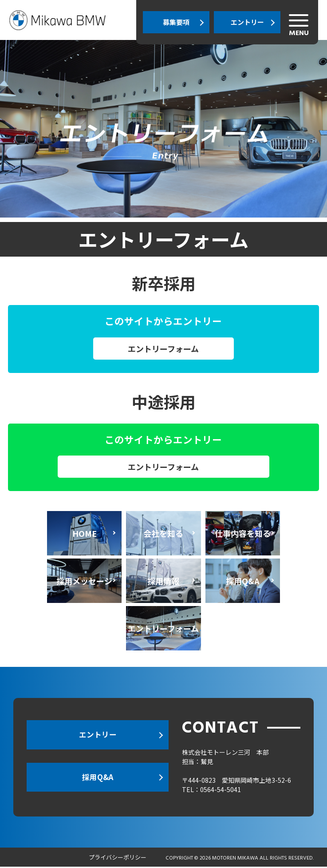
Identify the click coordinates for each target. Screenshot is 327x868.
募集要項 (176, 22)
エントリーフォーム (163, 349)
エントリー (247, 22)
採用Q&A (98, 780)
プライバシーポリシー (118, 858)
